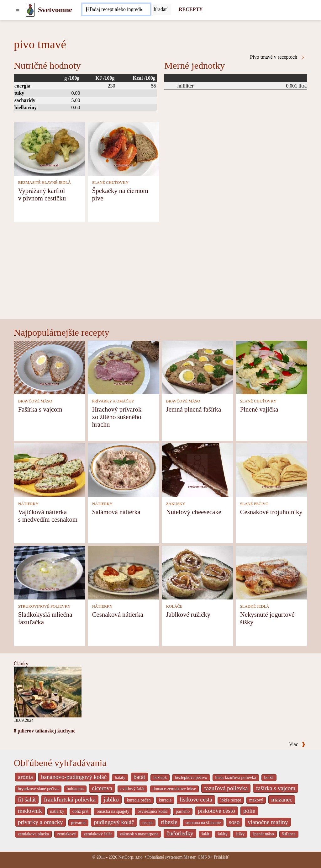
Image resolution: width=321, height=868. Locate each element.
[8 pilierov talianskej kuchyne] (48, 692)
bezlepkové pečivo (191, 777)
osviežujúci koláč (153, 811)
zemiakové (66, 834)
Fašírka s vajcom (40, 409)
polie (249, 811)
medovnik (30, 811)
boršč (269, 777)
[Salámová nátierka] (124, 469)
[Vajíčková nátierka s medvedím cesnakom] (50, 469)
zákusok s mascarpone (139, 834)
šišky (240, 834)
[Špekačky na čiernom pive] (124, 148)
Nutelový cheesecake (194, 512)
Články (21, 664)
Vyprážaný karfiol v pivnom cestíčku (42, 194)
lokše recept (231, 800)
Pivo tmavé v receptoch (278, 57)
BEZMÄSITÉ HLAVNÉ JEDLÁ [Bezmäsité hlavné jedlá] (45, 183)
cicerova (102, 788)
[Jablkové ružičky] (197, 572)
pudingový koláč (114, 822)
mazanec (282, 799)
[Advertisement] (160, 272)
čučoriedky (180, 833)
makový (256, 800)
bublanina (75, 789)
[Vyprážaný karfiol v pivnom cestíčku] (50, 148)
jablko (111, 799)
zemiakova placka (33, 834)
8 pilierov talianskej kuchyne (45, 731)
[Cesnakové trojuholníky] (271, 469)
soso (234, 822)
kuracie (165, 800)
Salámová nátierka (116, 512)
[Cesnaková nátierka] (124, 572)
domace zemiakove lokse (174, 789)
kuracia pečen (139, 800)
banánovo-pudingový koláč (74, 777)
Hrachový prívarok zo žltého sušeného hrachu (117, 417)
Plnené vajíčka (259, 409)
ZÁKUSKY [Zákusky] (176, 504)
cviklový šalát (132, 789)
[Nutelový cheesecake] (197, 469)
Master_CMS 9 (197, 857)
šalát (205, 834)
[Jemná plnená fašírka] (197, 367)
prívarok (79, 823)
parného (183, 811)
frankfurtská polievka (70, 799)
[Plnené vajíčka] (271, 367)
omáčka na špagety (113, 811)
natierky (57, 811)
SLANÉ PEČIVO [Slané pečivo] (254, 504)
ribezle (169, 822)
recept (148, 823)
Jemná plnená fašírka (194, 409)
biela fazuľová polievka (236, 777)
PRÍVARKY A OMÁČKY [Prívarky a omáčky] (113, 401)
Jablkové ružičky (188, 614)
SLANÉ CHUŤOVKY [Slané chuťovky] (110, 183)
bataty (120, 777)
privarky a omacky (40, 822)
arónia (25, 777)
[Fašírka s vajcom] (50, 367)
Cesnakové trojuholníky (271, 512)
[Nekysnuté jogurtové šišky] (271, 572)
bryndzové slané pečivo (38, 789)
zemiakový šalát (98, 834)
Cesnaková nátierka (118, 614)
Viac (297, 744)
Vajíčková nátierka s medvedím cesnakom (48, 516)
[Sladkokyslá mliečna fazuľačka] (50, 572)
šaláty (223, 834)
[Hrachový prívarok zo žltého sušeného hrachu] (124, 367)
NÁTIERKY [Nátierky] (28, 504)
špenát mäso (263, 834)
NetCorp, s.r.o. (131, 857)
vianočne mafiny (268, 822)
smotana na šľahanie (203, 823)
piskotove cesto (216, 811)
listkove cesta (196, 799)
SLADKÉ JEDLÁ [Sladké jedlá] (255, 606)
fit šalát (27, 799)
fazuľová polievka (226, 788)
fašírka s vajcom (276, 788)
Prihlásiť (221, 857)
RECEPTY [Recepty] (191, 9)
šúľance (289, 834)
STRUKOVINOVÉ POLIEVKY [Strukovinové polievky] (44, 606)
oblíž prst (81, 811)
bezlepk (160, 777)
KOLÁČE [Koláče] (174, 606)
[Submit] (161, 9)
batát (139, 777)
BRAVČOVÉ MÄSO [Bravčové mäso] (35, 401)
